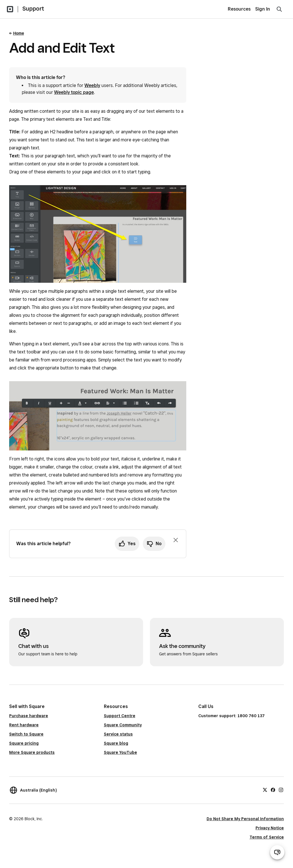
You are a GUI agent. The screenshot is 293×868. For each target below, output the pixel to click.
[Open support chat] (277, 852)
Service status (118, 734)
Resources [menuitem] (239, 9)
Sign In (263, 9)
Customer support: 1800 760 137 (231, 716)
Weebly (92, 85)
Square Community (123, 725)
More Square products (32, 752)
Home (19, 33)
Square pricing (24, 743)
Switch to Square (26, 734)
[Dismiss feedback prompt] (176, 540)
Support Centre (120, 716)
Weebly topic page (74, 92)
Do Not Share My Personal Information (245, 819)
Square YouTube (120, 752)
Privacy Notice (270, 828)
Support (33, 9)
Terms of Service (267, 837)
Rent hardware (24, 725)
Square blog (116, 743)
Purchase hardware (29, 716)
